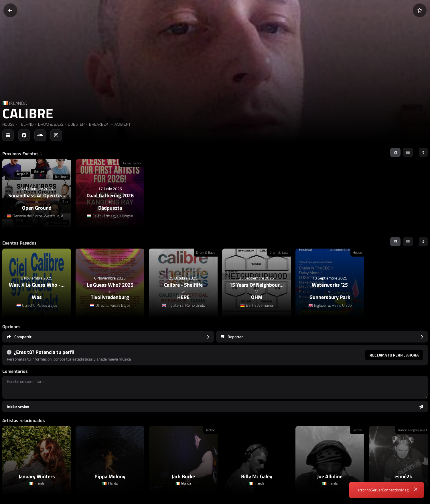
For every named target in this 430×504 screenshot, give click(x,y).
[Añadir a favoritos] (420, 10)
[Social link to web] (8, 135)
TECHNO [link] (26, 124)
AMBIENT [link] (122, 124)
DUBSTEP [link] (76, 124)
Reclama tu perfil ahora (394, 355)
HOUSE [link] (8, 124)
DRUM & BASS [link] (50, 124)
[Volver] (10, 10)
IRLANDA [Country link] (18, 103)
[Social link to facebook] (24, 135)
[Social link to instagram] (56, 135)
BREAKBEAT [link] (99, 124)
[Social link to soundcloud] (40, 135)
